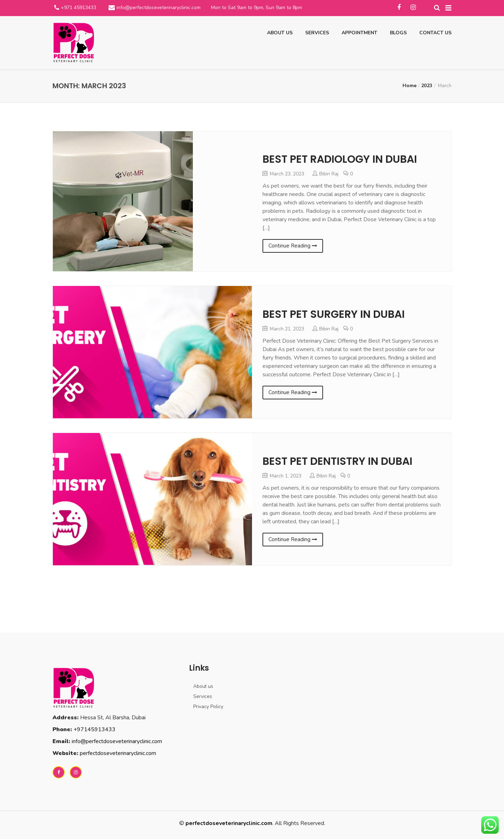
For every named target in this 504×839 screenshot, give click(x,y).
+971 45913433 (79, 8)
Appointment (359, 33)
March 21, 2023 (283, 329)
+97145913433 (94, 729)
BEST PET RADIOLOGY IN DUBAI (340, 159)
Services (317, 33)
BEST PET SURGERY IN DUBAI (334, 314)
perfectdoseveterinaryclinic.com (118, 753)
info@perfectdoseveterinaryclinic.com (159, 8)
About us (280, 33)
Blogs (398, 33)
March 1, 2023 (282, 476)
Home (409, 86)
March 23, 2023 (283, 174)
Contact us (435, 33)
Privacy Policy (208, 707)
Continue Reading (293, 246)
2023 (427, 86)
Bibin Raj (329, 174)
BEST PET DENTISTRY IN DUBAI (337, 461)
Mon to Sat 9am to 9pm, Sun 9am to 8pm (257, 8)
